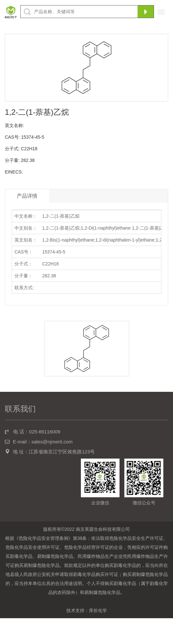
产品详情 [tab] (27, 196)
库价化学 (98, 610)
